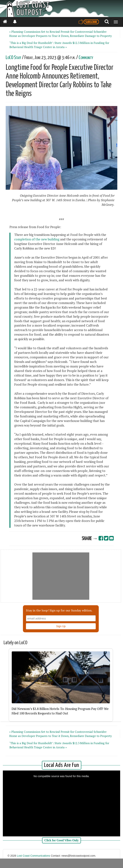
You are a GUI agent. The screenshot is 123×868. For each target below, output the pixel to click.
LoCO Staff (13, 58)
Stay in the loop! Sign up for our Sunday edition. (59, 610)
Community (86, 58)
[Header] (61, 9)
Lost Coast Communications (33, 856)
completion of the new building (37, 239)
